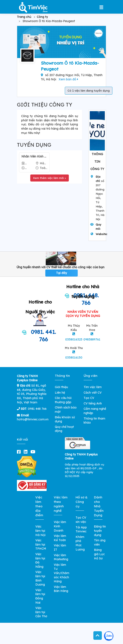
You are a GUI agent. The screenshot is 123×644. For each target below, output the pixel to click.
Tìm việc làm (93, 387)
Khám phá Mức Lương (80, 543)
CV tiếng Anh (93, 403)
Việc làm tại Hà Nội (40, 531)
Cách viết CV (93, 393)
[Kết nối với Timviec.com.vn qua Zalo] (109, 636)
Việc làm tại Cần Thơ (41, 612)
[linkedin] (26, 452)
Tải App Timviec (81, 529)
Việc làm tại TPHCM (41, 544)
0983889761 (92, 339)
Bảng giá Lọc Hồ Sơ (99, 554)
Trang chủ (24, 17)
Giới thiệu (61, 387)
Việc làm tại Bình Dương (40, 578)
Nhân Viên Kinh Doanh (34, 156)
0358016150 (74, 357)
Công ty (42, 17)
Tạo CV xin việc (81, 520)
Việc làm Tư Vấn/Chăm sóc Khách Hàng (61, 573)
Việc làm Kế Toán (60, 538)
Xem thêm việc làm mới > (50, 178)
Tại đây (61, 273)
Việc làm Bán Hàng (61, 589)
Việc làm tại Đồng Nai (40, 596)
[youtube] (34, 452)
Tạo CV (89, 398)
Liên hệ (60, 393)
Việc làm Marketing (61, 557)
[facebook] (20, 452)
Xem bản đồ (68, 79)
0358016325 (74, 339)
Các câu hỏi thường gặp (63, 400)
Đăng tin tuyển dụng (100, 531)
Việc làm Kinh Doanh (60, 526)
